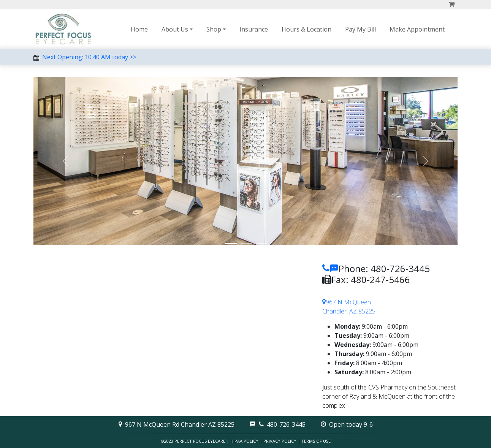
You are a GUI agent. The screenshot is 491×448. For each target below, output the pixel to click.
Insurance (254, 29)
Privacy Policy (280, 441)
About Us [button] (175, 29)
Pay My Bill (360, 29)
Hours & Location (306, 29)
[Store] (246, 243)
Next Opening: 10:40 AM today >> (89, 57)
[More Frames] (261, 243)
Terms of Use (316, 441)
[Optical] (231, 243)
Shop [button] (214, 29)
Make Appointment (417, 29)
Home (139, 29)
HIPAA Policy (244, 441)
